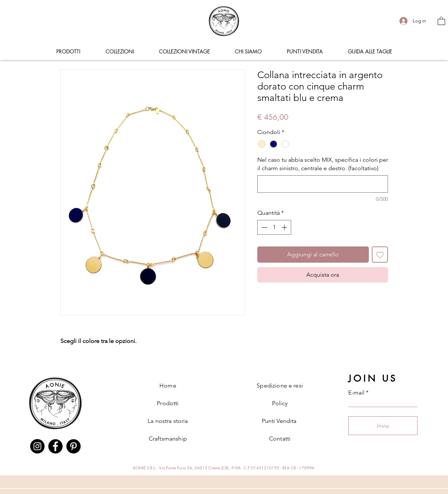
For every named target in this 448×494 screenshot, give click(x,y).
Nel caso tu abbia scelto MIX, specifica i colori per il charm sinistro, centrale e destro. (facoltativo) (323, 164)
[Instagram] (37, 446)
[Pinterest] (73, 446)
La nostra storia (168, 421)
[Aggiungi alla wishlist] (380, 255)
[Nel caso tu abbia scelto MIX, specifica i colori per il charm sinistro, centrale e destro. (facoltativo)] (323, 184)
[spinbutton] (274, 227)
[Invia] (383, 426)
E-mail (356, 393)
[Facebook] (55, 446)
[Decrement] (264, 227)
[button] (441, 21)
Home (168, 386)
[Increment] (285, 227)
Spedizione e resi (280, 386)
